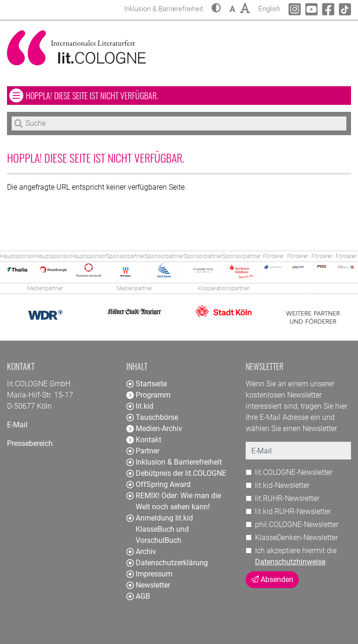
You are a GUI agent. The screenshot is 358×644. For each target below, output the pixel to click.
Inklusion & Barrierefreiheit (174, 462)
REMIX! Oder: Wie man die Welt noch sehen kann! (174, 501)
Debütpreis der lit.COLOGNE (176, 473)
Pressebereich (30, 443)
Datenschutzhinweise (290, 562)
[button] (216, 9)
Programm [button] (148, 395)
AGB (138, 596)
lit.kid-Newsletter (282, 485)
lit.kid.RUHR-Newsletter (293, 511)
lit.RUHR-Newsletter (287, 498)
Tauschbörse (152, 417)
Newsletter (148, 585)
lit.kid (140, 406)
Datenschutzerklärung (167, 563)
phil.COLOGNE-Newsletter (297, 524)
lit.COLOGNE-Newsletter (294, 472)
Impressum (149, 574)
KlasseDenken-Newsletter (296, 538)
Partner (143, 451)
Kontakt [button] (144, 440)
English (269, 8)
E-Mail (17, 425)
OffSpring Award (158, 484)
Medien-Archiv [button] (154, 428)
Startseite (147, 384)
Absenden (272, 579)
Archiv (141, 552)
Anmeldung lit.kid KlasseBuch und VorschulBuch (160, 529)
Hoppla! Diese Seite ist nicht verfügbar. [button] (119, 95)
